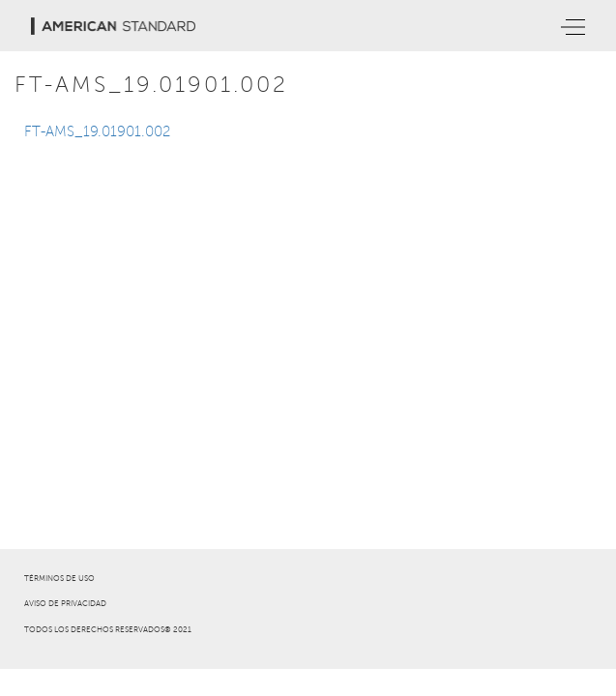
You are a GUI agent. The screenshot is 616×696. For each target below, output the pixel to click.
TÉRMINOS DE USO (59, 579)
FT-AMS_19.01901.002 (97, 131)
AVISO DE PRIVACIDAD (65, 604)
